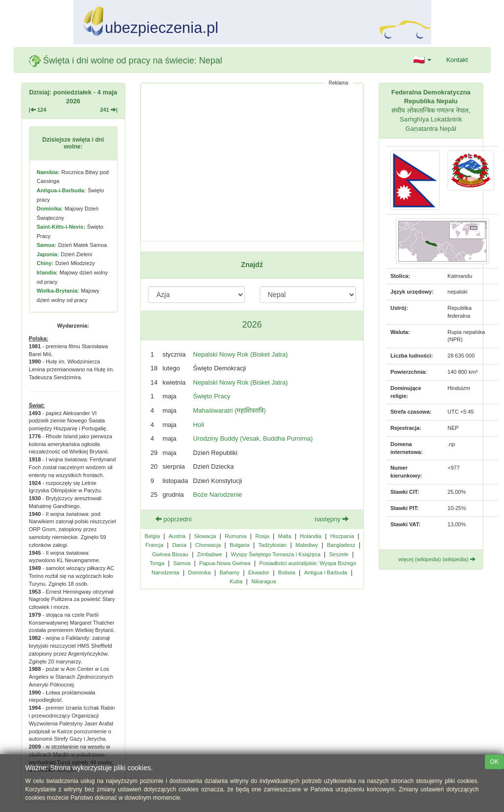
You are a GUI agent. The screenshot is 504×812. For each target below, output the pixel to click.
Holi (199, 425)
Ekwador (259, 572)
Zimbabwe (210, 554)
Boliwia (287, 572)
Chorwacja (208, 545)
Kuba (236, 581)
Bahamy (229, 572)
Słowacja (205, 536)
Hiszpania (342, 536)
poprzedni (174, 519)
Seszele (339, 554)
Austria (177, 536)
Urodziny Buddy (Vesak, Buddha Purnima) (253, 438)
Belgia (152, 536)
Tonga (157, 563)
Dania (179, 545)
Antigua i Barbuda (326, 572)
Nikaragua (264, 581)
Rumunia (236, 536)
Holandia (311, 536)
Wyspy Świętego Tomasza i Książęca (276, 554)
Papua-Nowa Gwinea (225, 563)
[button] (423, 60)
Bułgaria (240, 545)
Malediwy (307, 545)
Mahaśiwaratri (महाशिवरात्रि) (230, 410)
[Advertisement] (252, 162)
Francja (155, 545)
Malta (284, 536)
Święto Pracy (212, 396)
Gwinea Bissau (170, 554)
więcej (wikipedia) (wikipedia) (437, 559)
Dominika (200, 572)
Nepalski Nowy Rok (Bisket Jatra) (241, 354)
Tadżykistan (272, 545)
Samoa (182, 563)
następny (332, 519)
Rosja (262, 536)
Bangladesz (341, 545)
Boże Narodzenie (218, 495)
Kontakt (457, 60)
